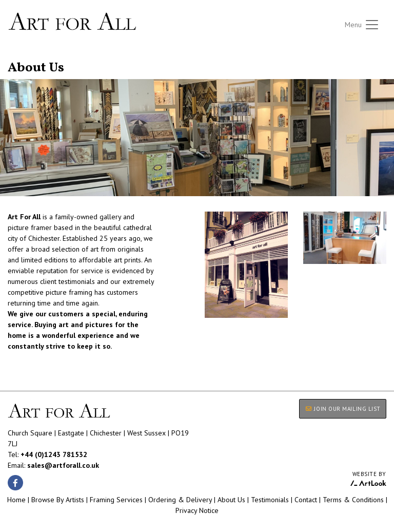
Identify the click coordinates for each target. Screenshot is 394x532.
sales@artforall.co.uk (63, 465)
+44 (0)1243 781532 (54, 454)
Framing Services (116, 500)
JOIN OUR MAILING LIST (343, 409)
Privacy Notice (197, 510)
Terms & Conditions (353, 500)
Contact (306, 500)
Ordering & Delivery (180, 500)
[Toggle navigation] (362, 25)
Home (16, 500)
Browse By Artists (58, 500)
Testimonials (270, 500)
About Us (231, 500)
